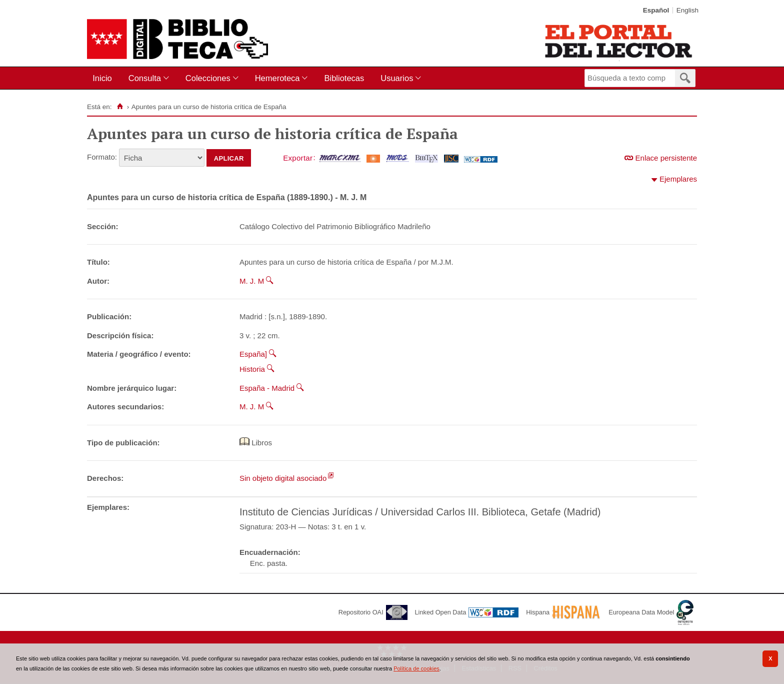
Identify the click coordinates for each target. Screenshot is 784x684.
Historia (252, 369)
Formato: (102, 157)
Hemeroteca (277, 78)
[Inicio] (120, 107)
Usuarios (397, 78)
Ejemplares (678, 179)
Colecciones (208, 78)
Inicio (102, 78)
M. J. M (252, 281)
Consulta (145, 78)
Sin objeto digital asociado (283, 478)
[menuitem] (104, 78)
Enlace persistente (666, 158)
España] (253, 354)
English (687, 10)
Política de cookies (416, 668)
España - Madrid (267, 388)
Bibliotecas (344, 78)
